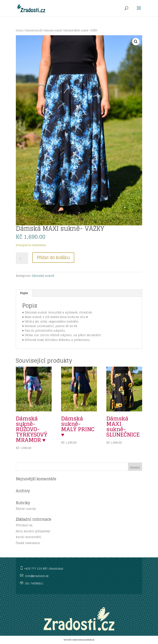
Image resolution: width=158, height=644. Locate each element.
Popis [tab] (24, 293)
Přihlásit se (24, 525)
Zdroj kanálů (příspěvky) (33, 531)
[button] (136, 42)
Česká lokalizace (28, 543)
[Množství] (22, 258)
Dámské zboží (33, 30)
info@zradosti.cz (37, 576)
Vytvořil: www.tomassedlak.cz (79, 640)
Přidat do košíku (53, 258)
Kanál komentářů (28, 537)
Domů (19, 30)
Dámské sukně (53, 30)
